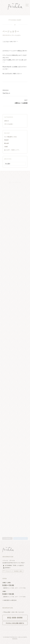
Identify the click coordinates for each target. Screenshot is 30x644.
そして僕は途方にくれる (10, 137)
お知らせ (6, 121)
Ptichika (12, 637)
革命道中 (6, 140)
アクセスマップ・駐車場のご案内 (14, 571)
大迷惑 (6, 147)
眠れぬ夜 (6, 143)
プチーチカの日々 (16, 35)
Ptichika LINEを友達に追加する (15, 623)
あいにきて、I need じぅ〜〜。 (12, 150)
